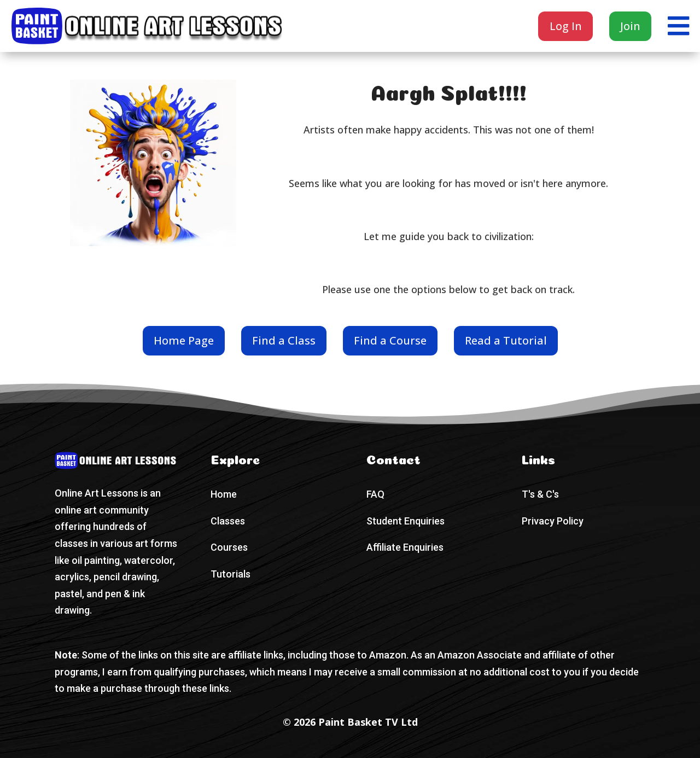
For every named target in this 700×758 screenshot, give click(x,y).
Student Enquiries (406, 521)
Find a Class (284, 340)
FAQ (375, 494)
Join (630, 26)
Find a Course (390, 340)
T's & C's (540, 494)
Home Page (184, 340)
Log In (566, 26)
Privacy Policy (553, 521)
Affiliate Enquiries (405, 547)
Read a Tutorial (506, 340)
